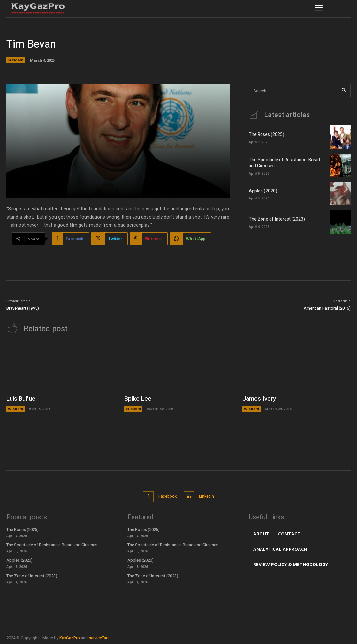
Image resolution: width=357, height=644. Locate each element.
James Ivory (258, 398)
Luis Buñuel (21, 398)
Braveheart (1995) (23, 308)
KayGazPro (70, 636)
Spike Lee (137, 398)
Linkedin (207, 495)
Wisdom (16, 60)
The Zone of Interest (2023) (274, 219)
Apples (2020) (262, 191)
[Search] (344, 91)
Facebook (166, 495)
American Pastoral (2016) (327, 308)
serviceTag (99, 636)
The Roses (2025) (265, 135)
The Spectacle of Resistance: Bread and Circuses (286, 163)
